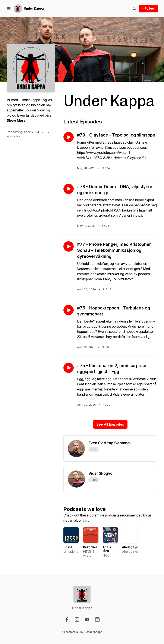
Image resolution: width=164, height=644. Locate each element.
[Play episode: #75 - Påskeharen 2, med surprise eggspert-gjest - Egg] (69, 368)
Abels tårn (107, 549)
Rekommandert (94, 547)
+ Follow (148, 8)
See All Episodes (110, 424)
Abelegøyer (131, 547)
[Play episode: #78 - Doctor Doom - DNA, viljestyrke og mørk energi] (69, 189)
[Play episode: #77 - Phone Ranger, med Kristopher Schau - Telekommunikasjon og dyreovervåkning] (69, 246)
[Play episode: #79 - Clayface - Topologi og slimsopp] (69, 137)
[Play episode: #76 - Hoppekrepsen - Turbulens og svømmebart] (69, 310)
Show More (16, 120)
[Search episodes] (134, 9)
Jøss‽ (68, 547)
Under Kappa (34, 8)
